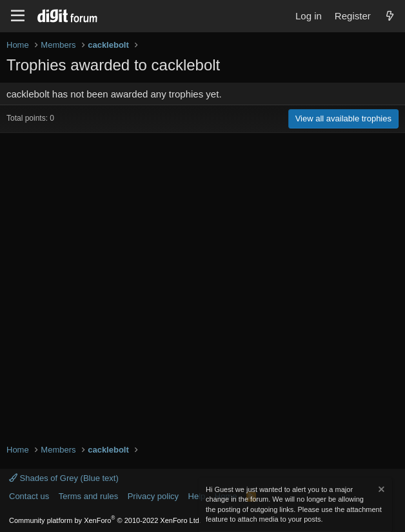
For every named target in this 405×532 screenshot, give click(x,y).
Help (197, 496)
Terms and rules (88, 496)
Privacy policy (153, 496)
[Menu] (18, 16)
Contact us (29, 496)
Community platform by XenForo (105, 520)
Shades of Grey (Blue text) (64, 478)
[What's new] (390, 16)
